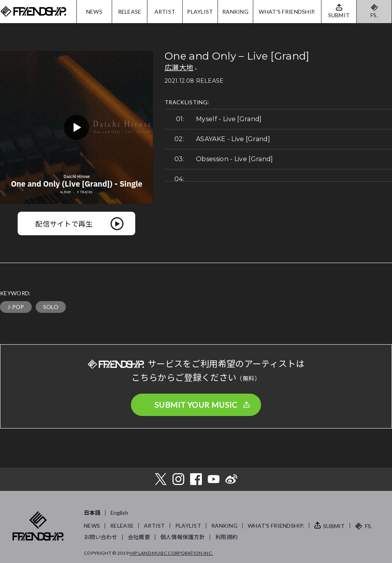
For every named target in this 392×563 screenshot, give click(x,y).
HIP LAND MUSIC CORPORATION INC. (171, 553)
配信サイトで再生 (64, 223)
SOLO (51, 307)
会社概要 (139, 537)
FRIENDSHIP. (33, 12)
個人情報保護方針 (183, 537)
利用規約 (226, 537)
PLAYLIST (200, 12)
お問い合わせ (101, 537)
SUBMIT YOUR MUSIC (196, 405)
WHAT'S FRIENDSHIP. (287, 12)
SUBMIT (334, 526)
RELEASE (130, 12)
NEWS (94, 12)
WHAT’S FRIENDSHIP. (276, 526)
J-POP (16, 307)
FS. (374, 15)
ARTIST (165, 12)
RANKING (235, 12)
